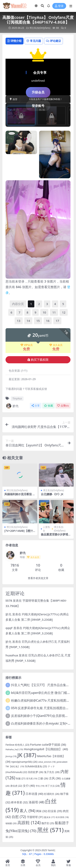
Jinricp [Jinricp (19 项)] (11, 756)
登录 (59, 6)
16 (48, 321)
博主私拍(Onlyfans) (40, 28)
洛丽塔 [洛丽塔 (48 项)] (37, 802)
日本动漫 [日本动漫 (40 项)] (34, 794)
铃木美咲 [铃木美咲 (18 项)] (62, 817)
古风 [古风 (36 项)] (55, 778)
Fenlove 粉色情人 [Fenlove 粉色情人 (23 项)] (17, 745)
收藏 (48, 406)
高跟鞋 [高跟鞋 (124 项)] (29, 822)
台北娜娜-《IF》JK (52, 494)
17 (57, 321)
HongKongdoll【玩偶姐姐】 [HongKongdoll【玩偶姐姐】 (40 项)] (46, 749)
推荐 (14, 99)
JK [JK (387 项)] (27, 755)
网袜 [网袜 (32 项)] (42, 811)
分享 (36, 406)
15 (38, 321)
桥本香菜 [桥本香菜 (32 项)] (19, 802)
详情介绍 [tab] (15, 41)
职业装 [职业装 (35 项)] (55, 811)
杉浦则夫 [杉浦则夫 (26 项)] (52, 794)
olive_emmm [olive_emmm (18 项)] (47, 762)
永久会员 (56, 345)
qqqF (9, 628)
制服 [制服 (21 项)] (21, 778)
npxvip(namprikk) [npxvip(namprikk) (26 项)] (24, 762)
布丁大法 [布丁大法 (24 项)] (52, 786)
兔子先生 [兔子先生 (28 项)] (52, 772)
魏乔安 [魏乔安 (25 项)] (48, 823)
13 (19, 321)
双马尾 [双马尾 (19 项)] (32, 778)
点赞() (63, 406)
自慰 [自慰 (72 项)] (19, 817)
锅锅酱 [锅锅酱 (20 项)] (11, 823)
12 (64, 312)
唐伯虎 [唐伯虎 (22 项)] (16, 786)
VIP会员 (27, 345)
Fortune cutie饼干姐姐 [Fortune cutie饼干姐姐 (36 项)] (48, 744)
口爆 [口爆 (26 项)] (43, 778)
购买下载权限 (38, 360)
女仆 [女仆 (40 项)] (29, 786)
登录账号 (38, 106)
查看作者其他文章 (38, 578)
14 (28, 321)
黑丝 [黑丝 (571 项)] (50, 830)
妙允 (12, 406)
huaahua (12, 655)
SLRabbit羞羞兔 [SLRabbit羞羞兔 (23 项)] (36, 766)
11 (54, 312)
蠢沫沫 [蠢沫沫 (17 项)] (49, 817)
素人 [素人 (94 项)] (27, 811)
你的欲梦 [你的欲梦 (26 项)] (36, 772)
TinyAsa (17, 398)
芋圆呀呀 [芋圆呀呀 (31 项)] (35, 817)
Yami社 (52, 850)
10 (44, 312)
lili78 (9, 600)
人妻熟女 (46, 529)
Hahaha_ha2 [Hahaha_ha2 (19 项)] (14, 749)
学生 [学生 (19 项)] (40, 786)
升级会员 (38, 92)
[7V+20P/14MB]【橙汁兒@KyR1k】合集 (19, 532)
